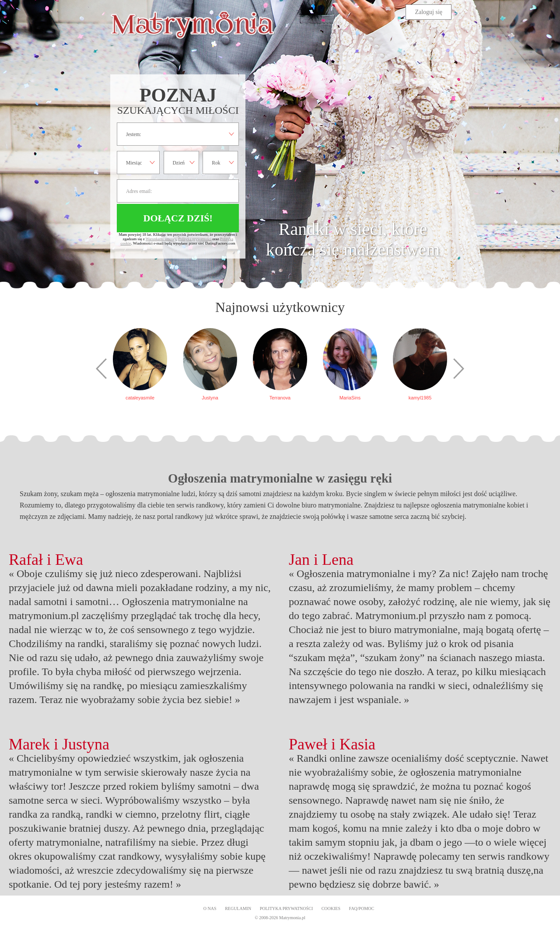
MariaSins (350, 398)
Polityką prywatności (195, 239)
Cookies (331, 908)
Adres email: (178, 191)
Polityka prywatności (286, 908)
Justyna (210, 398)
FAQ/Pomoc (362, 908)
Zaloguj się (429, 12)
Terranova (280, 398)
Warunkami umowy (161, 239)
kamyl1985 (420, 398)
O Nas (210, 908)
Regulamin (238, 908)
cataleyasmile (140, 398)
